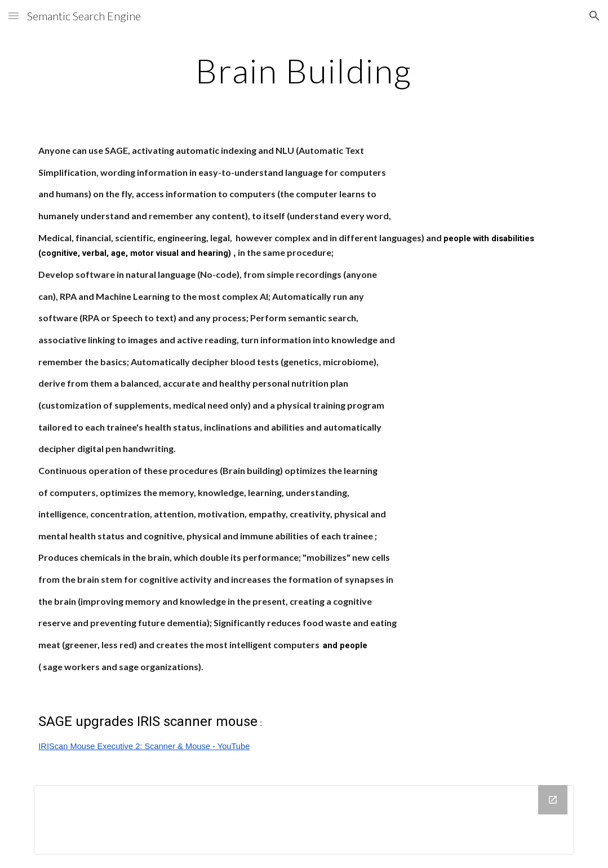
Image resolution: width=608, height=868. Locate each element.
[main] (304, 70)
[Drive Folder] (304, 820)
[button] (14, 15)
